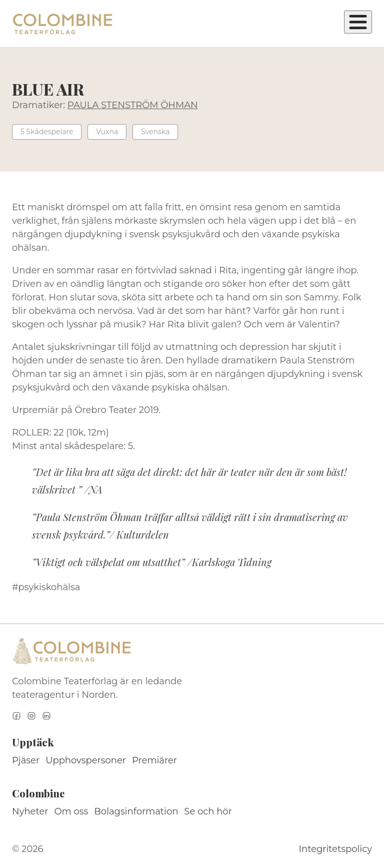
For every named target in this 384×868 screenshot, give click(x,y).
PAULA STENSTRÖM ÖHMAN (133, 105)
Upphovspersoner (86, 760)
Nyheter (30, 811)
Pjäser (26, 760)
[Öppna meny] (358, 22)
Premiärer (154, 760)
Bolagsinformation (136, 811)
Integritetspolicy (335, 849)
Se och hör (208, 811)
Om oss (71, 811)
